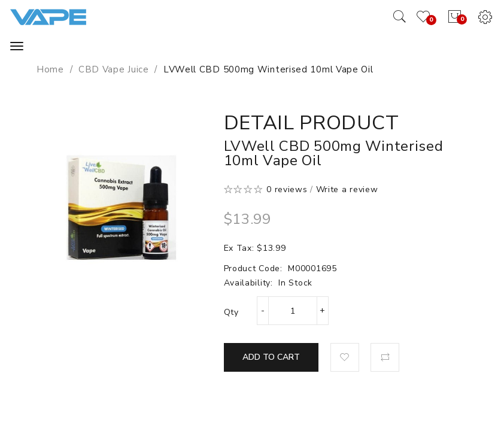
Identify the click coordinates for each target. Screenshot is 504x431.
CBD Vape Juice (114, 69)
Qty (231, 312)
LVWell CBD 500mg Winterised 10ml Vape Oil (268, 69)
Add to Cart (271, 357)
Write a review (347, 189)
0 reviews (287, 189)
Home (50, 69)
